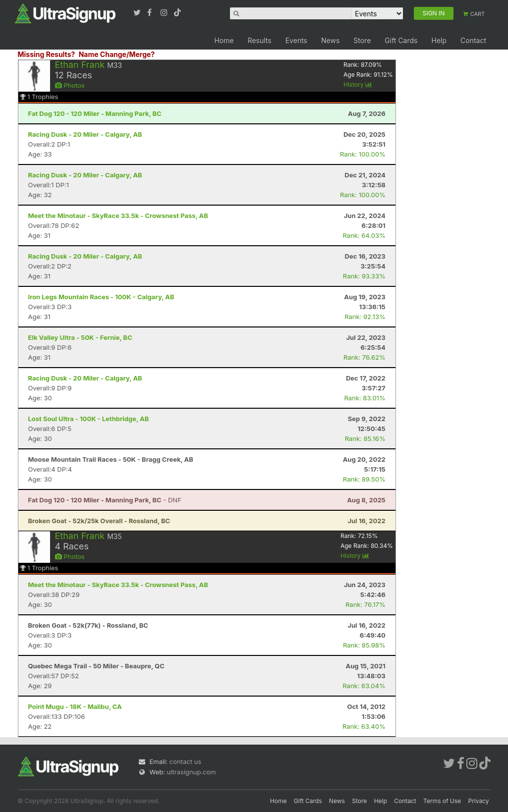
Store (362, 40)
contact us (185, 761)
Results (260, 40)
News (330, 40)
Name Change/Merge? (117, 54)
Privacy (479, 801)
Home (224, 40)
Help (439, 40)
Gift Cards (401, 40)
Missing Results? (47, 54)
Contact (473, 40)
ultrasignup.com (192, 772)
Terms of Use (442, 801)
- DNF (105, 500)
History (358, 84)
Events (296, 40)
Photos (70, 85)
